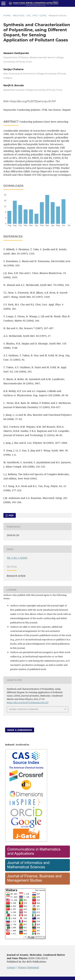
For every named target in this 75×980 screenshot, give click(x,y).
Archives (19, 15)
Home (7, 15)
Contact (11, 967)
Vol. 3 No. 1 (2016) (36, 15)
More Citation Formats (24, 709)
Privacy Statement (29, 967)
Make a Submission (20, 730)
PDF (11, 515)
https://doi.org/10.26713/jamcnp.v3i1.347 (33, 101)
